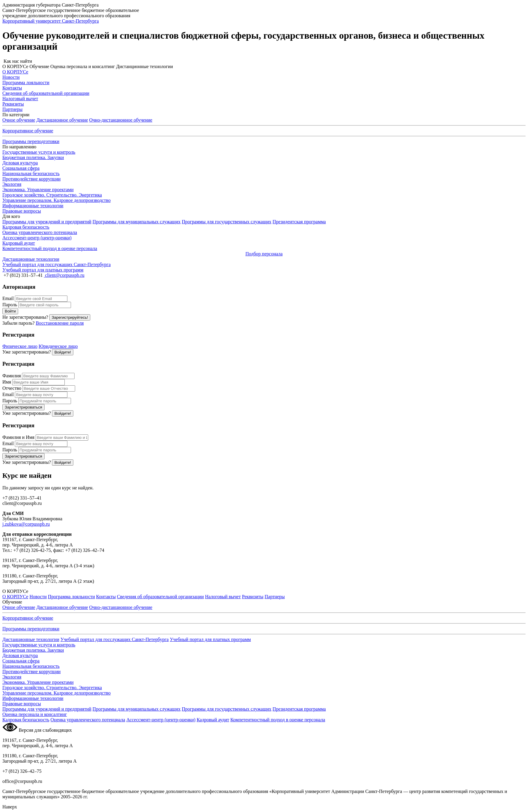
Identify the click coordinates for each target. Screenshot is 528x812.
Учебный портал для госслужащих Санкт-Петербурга (114, 639)
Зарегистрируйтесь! (70, 317)
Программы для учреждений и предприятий (47, 222)
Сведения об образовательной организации (161, 597)
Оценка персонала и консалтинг (35, 714)
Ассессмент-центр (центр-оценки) (161, 720)
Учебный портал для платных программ (210, 639)
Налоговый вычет (223, 597)
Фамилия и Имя (18, 437)
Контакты (106, 597)
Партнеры (275, 597)
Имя (7, 382)
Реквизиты (253, 597)
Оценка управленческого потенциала (88, 720)
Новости (38, 597)
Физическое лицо (20, 346)
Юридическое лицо (58, 346)
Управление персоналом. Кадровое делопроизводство (56, 200)
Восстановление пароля (60, 323)
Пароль (10, 305)
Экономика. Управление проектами (38, 190)
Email (8, 298)
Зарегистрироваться (23, 407)
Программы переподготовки (31, 141)
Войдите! (63, 352)
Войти (10, 311)
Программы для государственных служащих (227, 222)
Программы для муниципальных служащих (137, 222)
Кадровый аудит (213, 720)
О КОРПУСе (15, 597)
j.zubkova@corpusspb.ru (26, 524)
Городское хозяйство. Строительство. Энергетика (52, 195)
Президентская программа (299, 222)
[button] (264, 61)
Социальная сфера (21, 168)
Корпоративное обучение (28, 131)
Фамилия (12, 376)
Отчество (12, 388)
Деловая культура (20, 163)
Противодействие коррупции (31, 179)
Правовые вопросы (22, 211)
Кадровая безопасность (26, 720)
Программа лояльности (71, 597)
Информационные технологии (33, 206)
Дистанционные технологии (31, 639)
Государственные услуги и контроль (39, 152)
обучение (121, 120)
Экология (12, 184)
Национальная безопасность (31, 173)
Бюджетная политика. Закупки (33, 157)
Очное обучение (19, 120)
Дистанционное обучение (62, 120)
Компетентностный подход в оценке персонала (278, 720)
